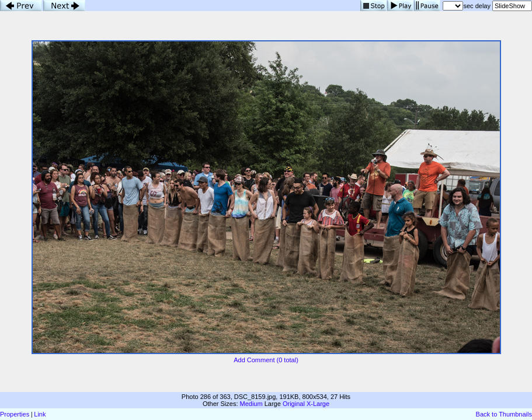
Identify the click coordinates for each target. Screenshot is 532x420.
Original (294, 404)
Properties (15, 414)
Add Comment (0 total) (266, 360)
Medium (251, 404)
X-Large (318, 404)
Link (40, 414)
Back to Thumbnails (504, 414)
